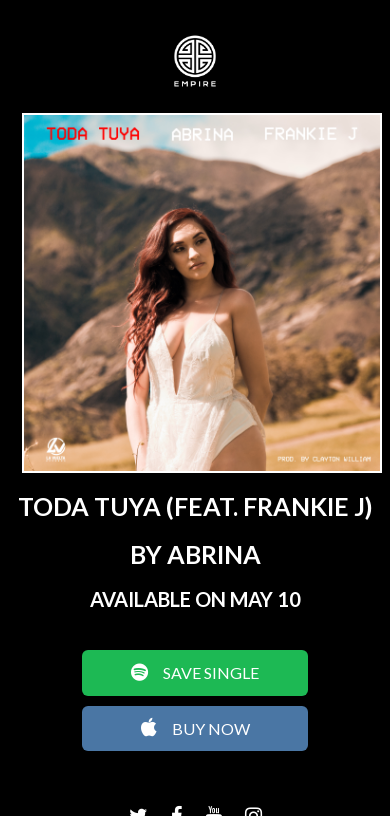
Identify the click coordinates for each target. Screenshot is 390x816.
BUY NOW (195, 728)
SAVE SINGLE (195, 672)
